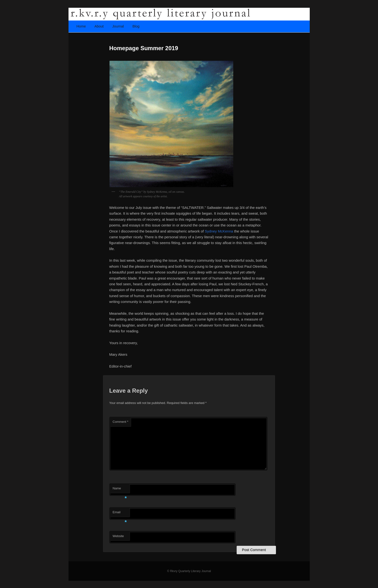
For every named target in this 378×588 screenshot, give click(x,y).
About (99, 26)
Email (120, 514)
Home (81, 26)
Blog (136, 26)
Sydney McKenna (219, 231)
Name (120, 490)
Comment (120, 422)
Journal (118, 26)
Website (118, 536)
